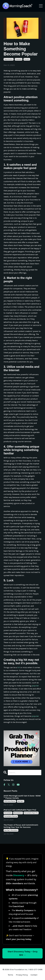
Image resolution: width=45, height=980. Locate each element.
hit (19, 667)
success (27, 59)
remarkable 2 (18, 813)
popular (35, 686)
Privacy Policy (22, 975)
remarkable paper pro (31, 813)
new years (21, 801)
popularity (19, 59)
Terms (10, 975)
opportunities (9, 59)
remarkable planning (11, 816)
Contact (34, 975)
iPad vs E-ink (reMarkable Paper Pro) (20, 810)
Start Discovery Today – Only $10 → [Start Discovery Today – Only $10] (23, 953)
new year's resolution (11, 830)
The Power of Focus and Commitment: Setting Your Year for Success (21, 826)
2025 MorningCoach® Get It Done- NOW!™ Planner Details (22, 797)
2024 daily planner (10, 801)
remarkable (8, 813)
